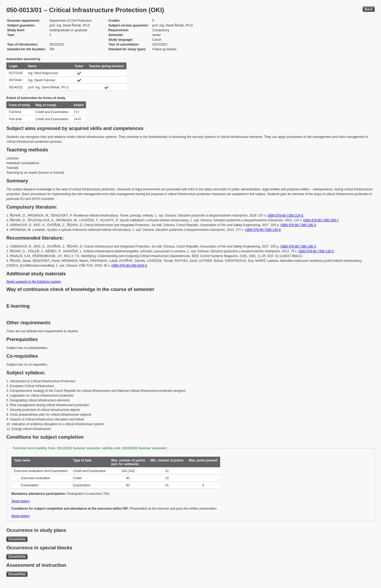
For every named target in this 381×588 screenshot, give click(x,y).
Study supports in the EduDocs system (34, 282)
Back (369, 9)
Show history (21, 501)
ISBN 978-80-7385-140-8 (263, 230)
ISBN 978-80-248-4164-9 (129, 266)
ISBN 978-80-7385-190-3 (298, 225)
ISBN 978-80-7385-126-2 (316, 251)
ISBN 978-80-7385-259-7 (321, 220)
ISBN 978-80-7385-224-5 (285, 216)
